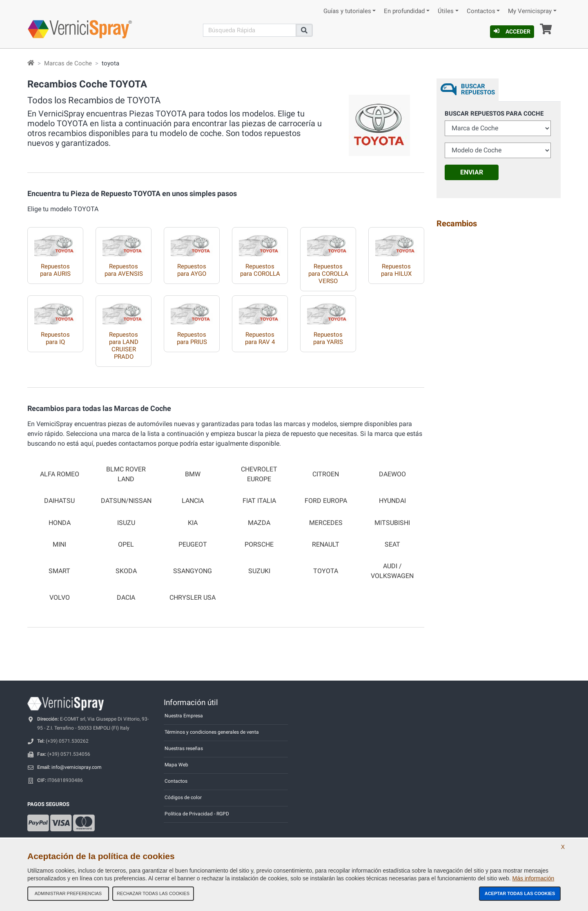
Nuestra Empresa (184, 716)
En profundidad (404, 11)
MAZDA (259, 523)
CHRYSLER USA (193, 598)
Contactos (481, 11)
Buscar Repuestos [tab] (478, 89)
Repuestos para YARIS (328, 338)
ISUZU (126, 523)
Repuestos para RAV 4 (260, 338)
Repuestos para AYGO (192, 270)
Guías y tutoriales (347, 11)
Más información (533, 878)
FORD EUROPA (326, 501)
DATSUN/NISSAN (126, 501)
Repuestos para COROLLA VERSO (328, 274)
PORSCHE (259, 545)
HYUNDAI (392, 501)
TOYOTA (326, 571)
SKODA (126, 571)
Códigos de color (183, 797)
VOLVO (60, 598)
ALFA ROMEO (60, 474)
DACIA (126, 598)
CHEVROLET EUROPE (259, 474)
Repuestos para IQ (55, 338)
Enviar (472, 172)
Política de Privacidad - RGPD (197, 814)
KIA (193, 523)
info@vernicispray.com (77, 767)
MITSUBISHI (392, 523)
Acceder (512, 31)
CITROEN (326, 474)
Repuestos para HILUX (396, 270)
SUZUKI (259, 571)
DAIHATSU (59, 501)
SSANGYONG (193, 571)
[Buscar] (249, 30)
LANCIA (193, 501)
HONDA (60, 523)
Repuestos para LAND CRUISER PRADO (124, 346)
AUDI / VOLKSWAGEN (392, 571)
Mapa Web (176, 765)
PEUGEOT (193, 545)
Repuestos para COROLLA (260, 270)
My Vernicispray (530, 11)
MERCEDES (326, 523)
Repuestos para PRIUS (192, 338)
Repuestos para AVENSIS (124, 270)
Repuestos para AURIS (55, 270)
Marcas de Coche (68, 63)
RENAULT (326, 545)
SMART (59, 571)
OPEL (126, 545)
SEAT (392, 545)
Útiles (446, 11)
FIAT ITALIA (259, 501)
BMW (193, 474)
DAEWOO (392, 474)
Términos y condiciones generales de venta (212, 732)
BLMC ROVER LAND (126, 474)
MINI (59, 545)
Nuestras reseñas (184, 748)
